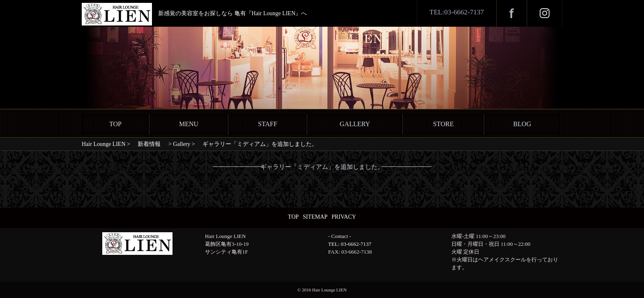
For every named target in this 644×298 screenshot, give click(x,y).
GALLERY (355, 124)
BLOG (522, 124)
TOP (115, 124)
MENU (189, 124)
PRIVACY (344, 217)
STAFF (268, 124)
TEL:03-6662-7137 (457, 12)
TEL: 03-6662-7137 (350, 244)
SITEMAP (315, 217)
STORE (443, 124)
